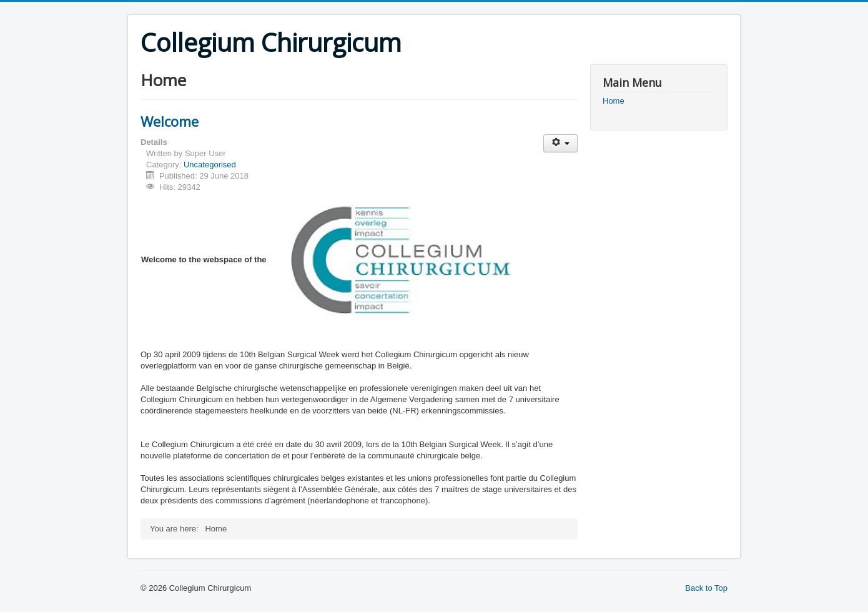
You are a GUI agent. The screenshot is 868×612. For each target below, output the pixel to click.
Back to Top (706, 588)
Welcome (170, 121)
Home (614, 101)
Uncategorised (210, 165)
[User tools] (560, 143)
